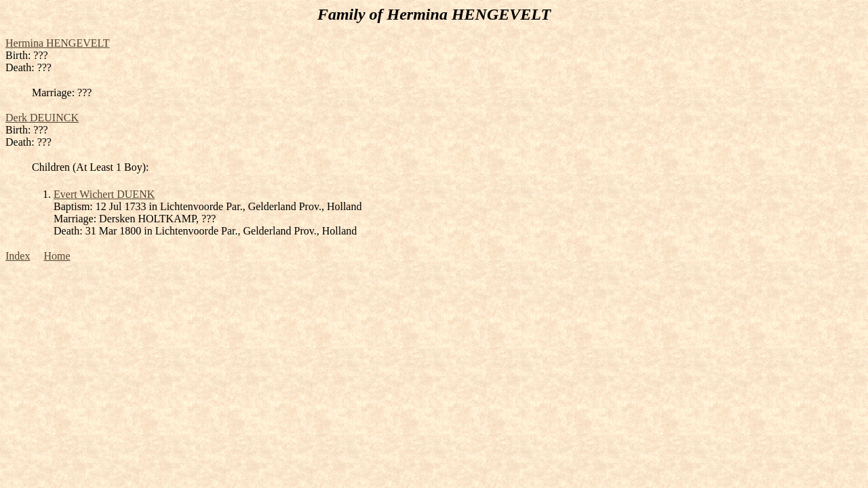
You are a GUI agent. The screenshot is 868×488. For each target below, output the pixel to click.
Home (57, 256)
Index (18, 256)
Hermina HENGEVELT (58, 43)
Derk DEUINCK (42, 118)
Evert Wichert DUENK (104, 194)
